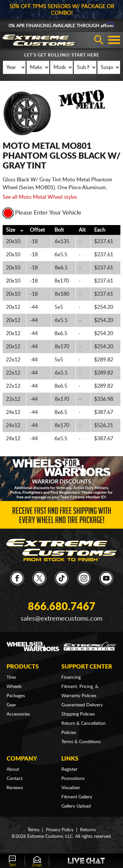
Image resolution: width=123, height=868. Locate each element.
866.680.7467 (62, 607)
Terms (33, 830)
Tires (11, 677)
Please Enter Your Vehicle (42, 213)
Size (10, 230)
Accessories (18, 714)
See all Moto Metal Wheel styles (40, 197)
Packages (16, 696)
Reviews (15, 788)
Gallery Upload (76, 806)
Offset (37, 230)
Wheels (14, 687)
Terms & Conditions (81, 742)
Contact (15, 779)
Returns (88, 830)
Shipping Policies (78, 714)
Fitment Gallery (77, 797)
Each (100, 230)
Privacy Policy (60, 830)
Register (69, 769)
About (13, 769)
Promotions (73, 779)
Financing (71, 677)
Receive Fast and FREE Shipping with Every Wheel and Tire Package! (62, 517)
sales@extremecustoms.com (61, 619)
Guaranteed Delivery (82, 705)
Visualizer (71, 788)
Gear (11, 705)
